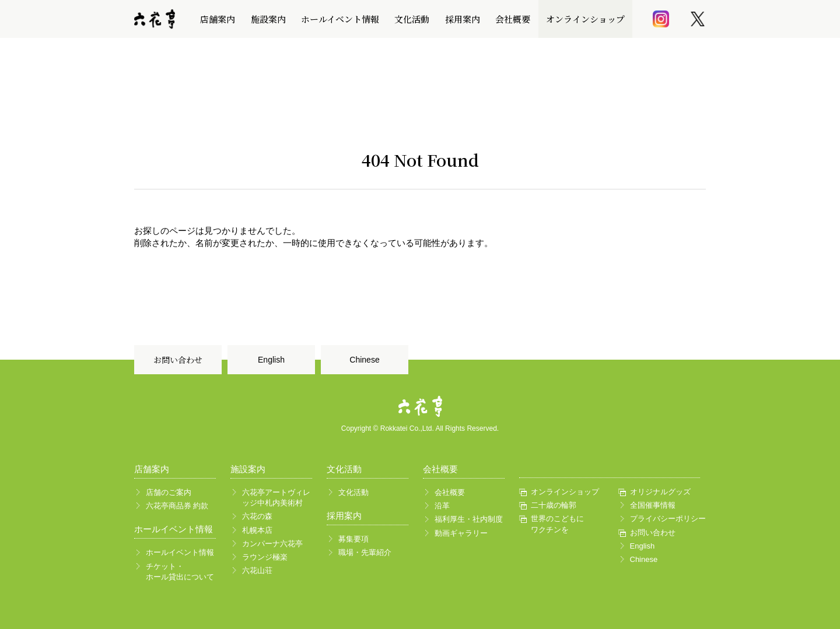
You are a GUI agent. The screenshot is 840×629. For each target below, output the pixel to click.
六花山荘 (257, 570)
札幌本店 (257, 530)
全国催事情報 (653, 505)
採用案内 (463, 19)
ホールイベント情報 (340, 19)
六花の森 (257, 516)
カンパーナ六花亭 (272, 544)
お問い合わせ (178, 360)
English (271, 360)
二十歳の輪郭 (554, 505)
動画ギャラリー (461, 533)
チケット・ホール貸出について (180, 572)
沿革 (442, 506)
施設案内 (268, 19)
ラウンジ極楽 (265, 557)
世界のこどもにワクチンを (557, 524)
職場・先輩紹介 (365, 552)
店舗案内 (218, 19)
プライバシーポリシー (665, 519)
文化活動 (412, 19)
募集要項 (353, 539)
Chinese (364, 360)
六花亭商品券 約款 (177, 506)
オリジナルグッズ (660, 492)
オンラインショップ (585, 19)
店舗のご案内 (169, 492)
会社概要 (513, 19)
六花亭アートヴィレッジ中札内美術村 (276, 498)
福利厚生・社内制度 (469, 519)
